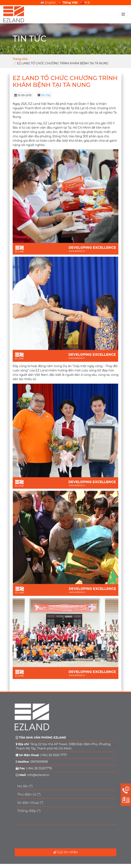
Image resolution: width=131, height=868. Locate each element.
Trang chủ (20, 59)
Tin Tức (46, 95)
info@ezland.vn (38, 775)
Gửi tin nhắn (65, 852)
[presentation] (46, 837)
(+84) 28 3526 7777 (53, 755)
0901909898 (39, 762)
